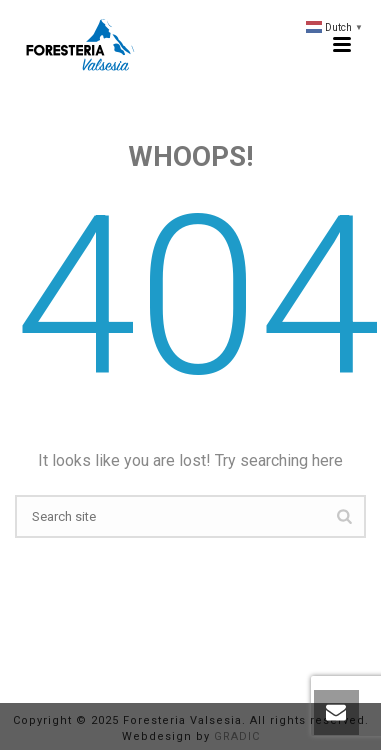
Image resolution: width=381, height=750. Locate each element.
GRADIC (237, 736)
